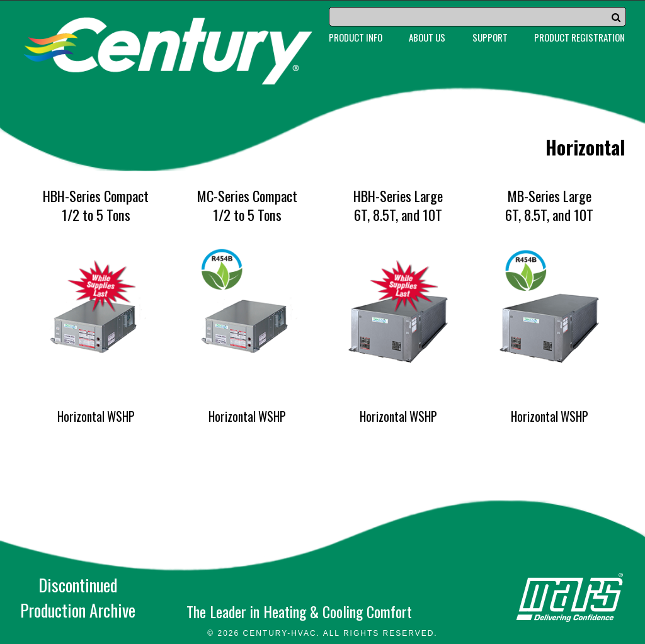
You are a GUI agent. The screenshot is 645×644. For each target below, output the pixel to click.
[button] (616, 17)
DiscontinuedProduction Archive (78, 597)
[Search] (477, 17)
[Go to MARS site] (570, 597)
